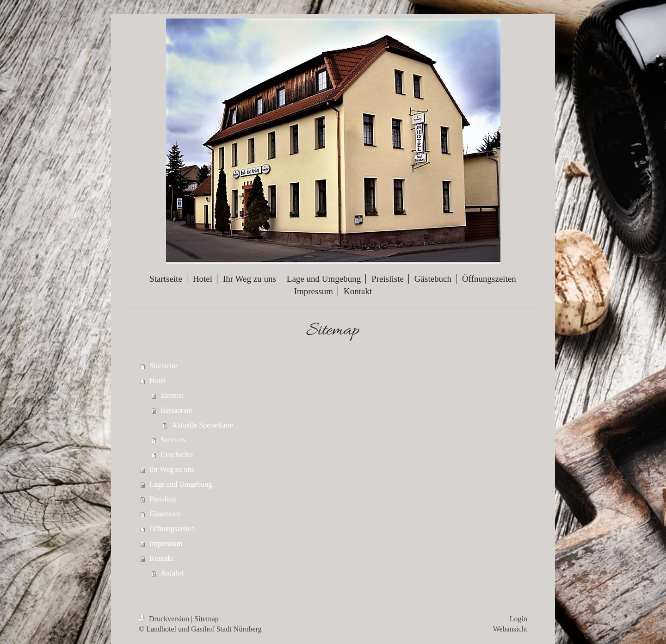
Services (173, 440)
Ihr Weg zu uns (172, 469)
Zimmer (173, 395)
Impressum (166, 543)
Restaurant (176, 410)
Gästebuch (165, 514)
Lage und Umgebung (181, 484)
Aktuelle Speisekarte (202, 425)
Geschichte (177, 455)
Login (518, 619)
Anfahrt (172, 573)
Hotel (158, 381)
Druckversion (165, 619)
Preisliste (163, 499)
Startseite (163, 366)
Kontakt (161, 558)
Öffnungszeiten (172, 529)
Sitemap (206, 619)
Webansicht (510, 629)
